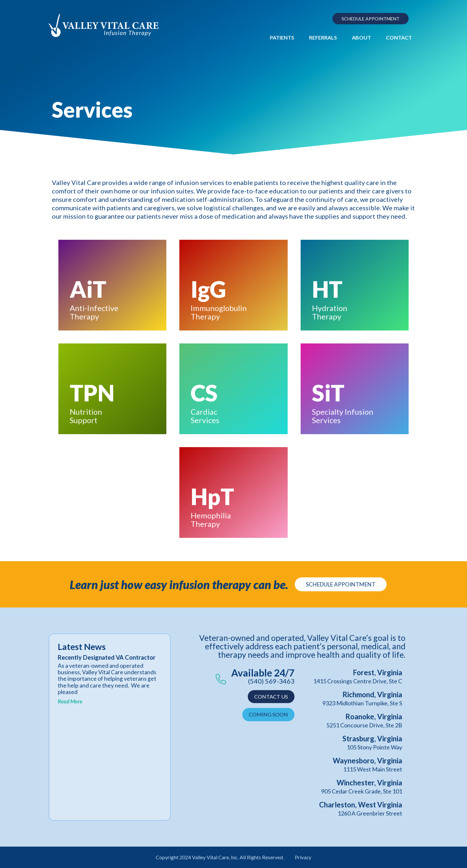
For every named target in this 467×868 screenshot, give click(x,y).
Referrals (323, 37)
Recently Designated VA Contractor (93, 661)
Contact (399, 37)
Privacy (303, 857)
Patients (282, 37)
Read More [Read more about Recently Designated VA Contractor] (70, 709)
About (361, 37)
